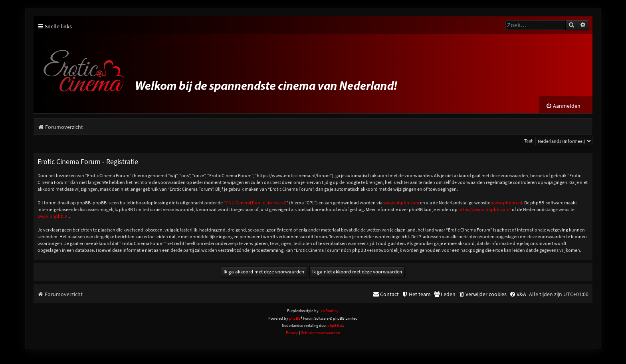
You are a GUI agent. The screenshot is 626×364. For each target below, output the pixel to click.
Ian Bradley (329, 311)
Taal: (529, 141)
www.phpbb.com (401, 203)
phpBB (295, 318)
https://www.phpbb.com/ (485, 209)
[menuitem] (563, 106)
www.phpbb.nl (507, 203)
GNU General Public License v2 (256, 203)
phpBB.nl (335, 325)
